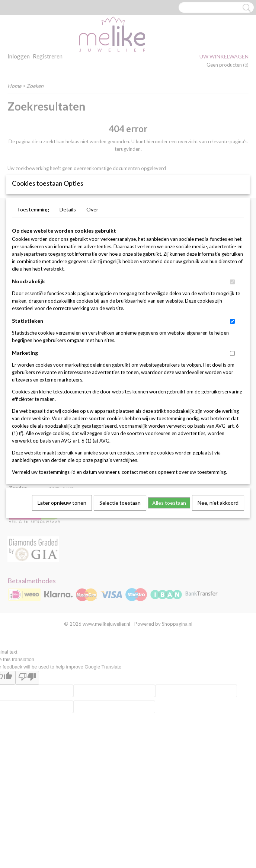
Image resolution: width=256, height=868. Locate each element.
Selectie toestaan (120, 567)
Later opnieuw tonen (62, 567)
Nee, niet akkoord (218, 567)
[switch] (232, 347)
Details (68, 274)
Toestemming (33, 274)
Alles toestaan (169, 567)
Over (92, 274)
